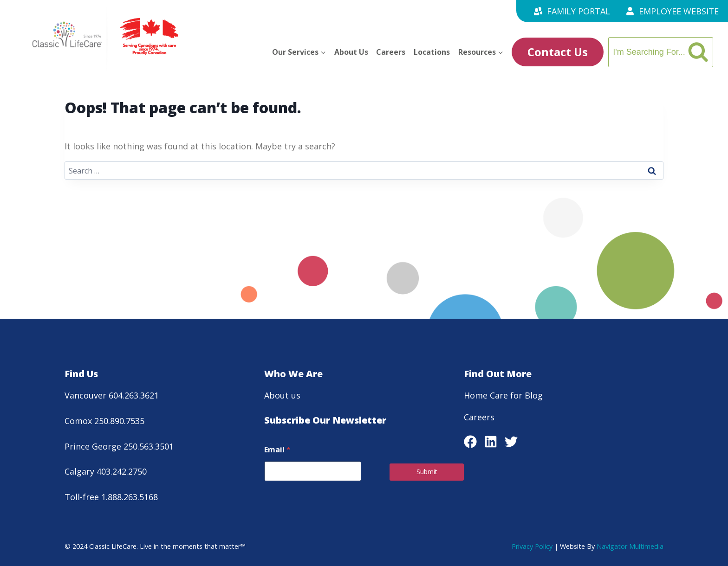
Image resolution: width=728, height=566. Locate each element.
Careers (391, 52)
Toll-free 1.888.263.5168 (111, 497)
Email (277, 450)
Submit (427, 472)
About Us (351, 52)
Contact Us (558, 52)
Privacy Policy (532, 546)
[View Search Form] (661, 52)
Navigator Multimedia (630, 546)
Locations (432, 52)
